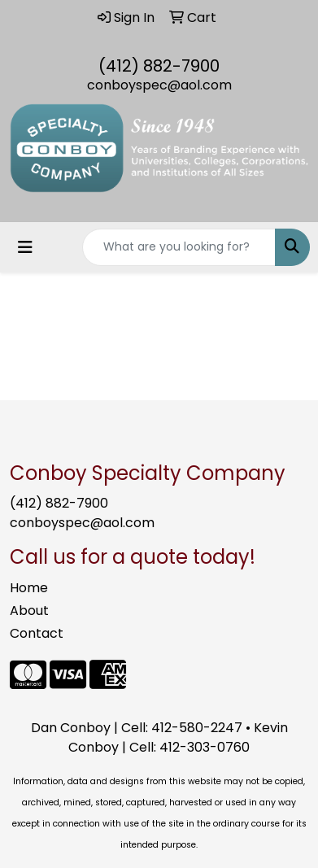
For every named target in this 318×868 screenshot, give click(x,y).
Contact (37, 633)
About (29, 611)
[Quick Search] (179, 247)
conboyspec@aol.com (159, 85)
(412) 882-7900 (159, 66)
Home (29, 588)
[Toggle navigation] (25, 247)
